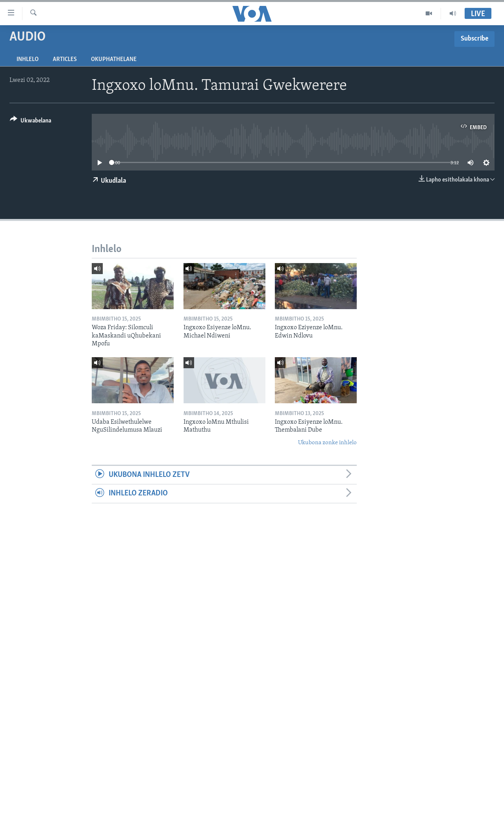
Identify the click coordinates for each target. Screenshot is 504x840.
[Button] (31, 122)
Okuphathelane (114, 59)
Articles (65, 59)
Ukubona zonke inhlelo (327, 443)
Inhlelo (28, 59)
